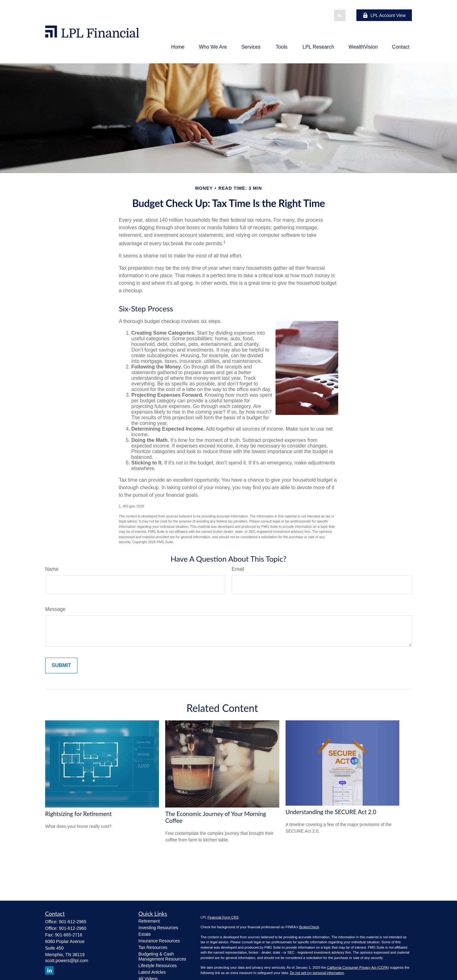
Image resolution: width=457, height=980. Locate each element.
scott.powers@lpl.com (67, 961)
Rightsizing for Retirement (78, 814)
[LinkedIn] (340, 15)
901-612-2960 (73, 928)
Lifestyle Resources (158, 966)
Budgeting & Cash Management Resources (163, 956)
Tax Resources (153, 947)
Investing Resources (158, 928)
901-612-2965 (73, 922)
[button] (178, 47)
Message (55, 609)
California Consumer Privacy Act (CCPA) (358, 967)
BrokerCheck (309, 927)
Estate (145, 934)
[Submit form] (61, 665)
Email (238, 569)
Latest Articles (152, 972)
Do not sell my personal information (317, 973)
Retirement (149, 921)
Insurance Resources (159, 941)
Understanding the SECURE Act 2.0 (331, 812)
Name (52, 569)
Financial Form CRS (223, 917)
